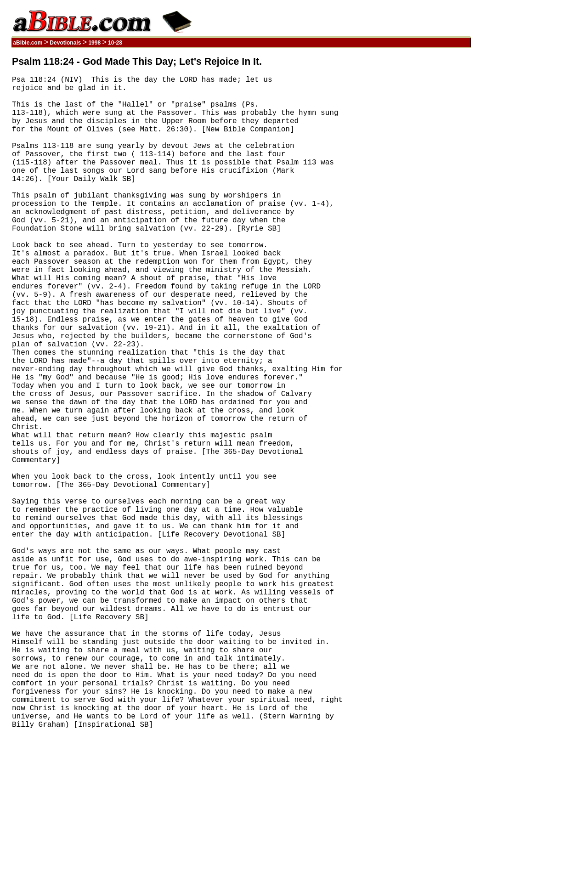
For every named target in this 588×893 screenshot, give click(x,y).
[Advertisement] (427, 194)
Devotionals (65, 43)
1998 (94, 43)
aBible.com (28, 43)
